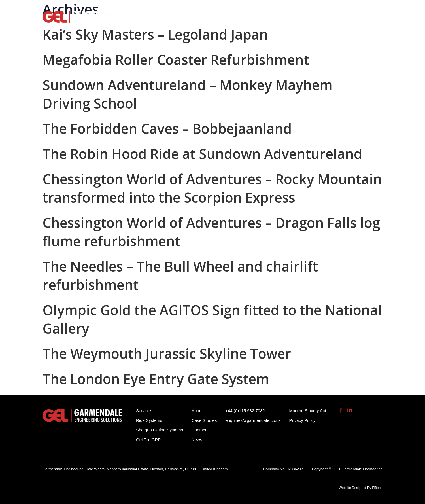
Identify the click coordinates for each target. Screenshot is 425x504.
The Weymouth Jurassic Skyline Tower (167, 354)
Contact (199, 430)
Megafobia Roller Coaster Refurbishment (176, 60)
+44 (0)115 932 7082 (278, 8)
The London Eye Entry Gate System (156, 379)
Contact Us (368, 20)
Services (265, 20)
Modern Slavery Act (308, 411)
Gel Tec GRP (148, 440)
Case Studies (204, 420)
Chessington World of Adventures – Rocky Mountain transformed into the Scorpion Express (212, 188)
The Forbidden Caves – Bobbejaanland (167, 129)
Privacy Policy (302, 420)
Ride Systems (156, 20)
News (197, 440)
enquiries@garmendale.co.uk (338, 8)
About (336, 20)
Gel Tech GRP (302, 20)
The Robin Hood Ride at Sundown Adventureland (202, 154)
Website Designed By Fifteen (361, 488)
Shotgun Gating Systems (214, 20)
